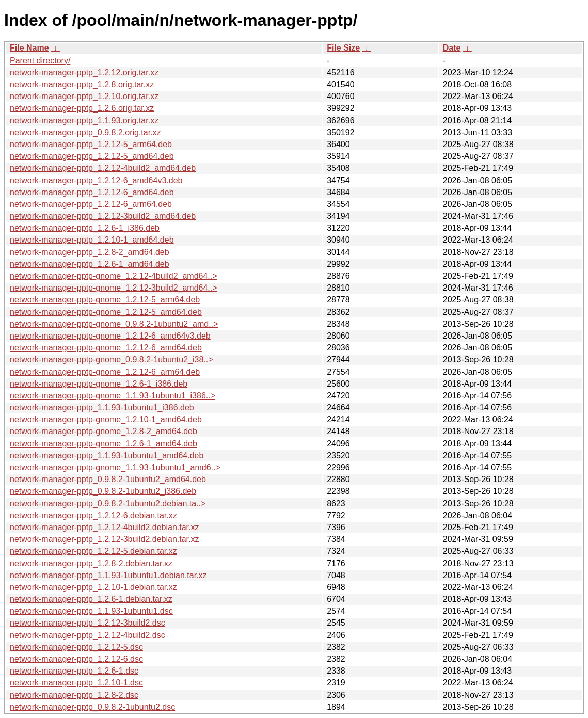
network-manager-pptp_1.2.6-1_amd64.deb (90, 264)
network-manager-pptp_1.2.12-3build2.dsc (88, 623)
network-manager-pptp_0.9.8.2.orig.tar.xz (85, 132)
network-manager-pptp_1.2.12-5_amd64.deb (92, 156)
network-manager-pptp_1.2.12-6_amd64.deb (92, 192)
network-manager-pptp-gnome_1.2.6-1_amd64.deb (104, 444)
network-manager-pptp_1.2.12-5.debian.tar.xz (93, 551)
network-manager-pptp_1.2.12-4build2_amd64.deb (103, 168)
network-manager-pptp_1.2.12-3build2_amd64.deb (103, 216)
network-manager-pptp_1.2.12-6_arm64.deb (91, 204)
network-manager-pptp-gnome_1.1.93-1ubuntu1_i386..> (113, 396)
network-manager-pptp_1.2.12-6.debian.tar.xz (93, 515)
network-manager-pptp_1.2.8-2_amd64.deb (90, 252)
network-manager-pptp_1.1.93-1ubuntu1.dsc (91, 611)
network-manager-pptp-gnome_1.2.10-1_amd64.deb (106, 419)
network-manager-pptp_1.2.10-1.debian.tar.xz (93, 587)
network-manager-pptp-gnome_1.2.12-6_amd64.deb (106, 348)
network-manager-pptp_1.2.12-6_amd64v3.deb (96, 180)
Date (452, 48)
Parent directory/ (40, 61)
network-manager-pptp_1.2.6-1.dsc (74, 671)
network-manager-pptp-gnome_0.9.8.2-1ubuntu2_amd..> (114, 324)
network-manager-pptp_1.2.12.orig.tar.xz (84, 73)
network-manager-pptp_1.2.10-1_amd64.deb (92, 240)
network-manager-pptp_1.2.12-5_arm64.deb (91, 144)
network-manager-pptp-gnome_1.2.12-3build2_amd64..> (114, 288)
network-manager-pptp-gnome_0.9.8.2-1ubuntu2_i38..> (112, 360)
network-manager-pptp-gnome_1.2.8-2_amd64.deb (104, 431)
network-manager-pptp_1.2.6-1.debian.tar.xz (91, 599)
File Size (343, 48)
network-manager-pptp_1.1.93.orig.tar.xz (84, 121)
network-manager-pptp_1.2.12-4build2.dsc (88, 635)
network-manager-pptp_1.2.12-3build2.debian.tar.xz (104, 539)
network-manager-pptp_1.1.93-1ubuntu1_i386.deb (102, 408)
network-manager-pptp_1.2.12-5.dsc (76, 647)
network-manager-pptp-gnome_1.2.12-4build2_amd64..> (114, 276)
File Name (29, 48)
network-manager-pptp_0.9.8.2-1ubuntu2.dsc (92, 707)
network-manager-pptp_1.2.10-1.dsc (76, 683)
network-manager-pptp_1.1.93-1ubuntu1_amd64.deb (107, 456)
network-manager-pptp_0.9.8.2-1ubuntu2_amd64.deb (108, 479)
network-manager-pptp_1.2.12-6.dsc (76, 659)
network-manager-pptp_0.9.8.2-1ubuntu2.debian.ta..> (108, 504)
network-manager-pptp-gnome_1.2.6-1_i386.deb (99, 384)
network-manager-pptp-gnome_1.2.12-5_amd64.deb (106, 312)
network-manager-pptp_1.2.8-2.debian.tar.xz (91, 563)
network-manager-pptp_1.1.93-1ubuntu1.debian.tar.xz (108, 575)
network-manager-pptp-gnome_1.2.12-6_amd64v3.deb (110, 336)
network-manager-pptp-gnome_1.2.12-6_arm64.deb (105, 372)
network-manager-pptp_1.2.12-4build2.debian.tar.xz (104, 527)
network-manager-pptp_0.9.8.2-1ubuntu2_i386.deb (103, 491)
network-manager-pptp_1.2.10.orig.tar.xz (84, 96)
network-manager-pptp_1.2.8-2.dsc (74, 695)
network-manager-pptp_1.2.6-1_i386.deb (85, 228)
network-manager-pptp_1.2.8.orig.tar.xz (82, 84)
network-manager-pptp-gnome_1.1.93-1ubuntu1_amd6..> (115, 467)
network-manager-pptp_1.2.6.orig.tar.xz (82, 108)
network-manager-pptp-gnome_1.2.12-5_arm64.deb (105, 300)
